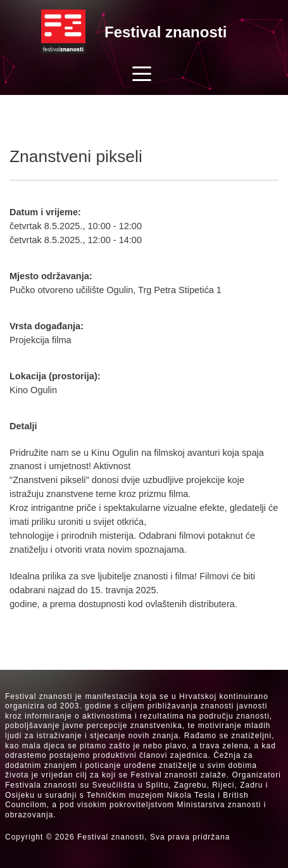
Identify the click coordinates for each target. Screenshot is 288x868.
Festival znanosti (166, 32)
